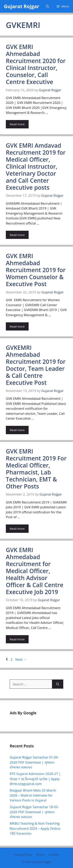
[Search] (58, 684)
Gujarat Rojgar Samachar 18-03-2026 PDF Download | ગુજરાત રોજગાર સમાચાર (34, 812)
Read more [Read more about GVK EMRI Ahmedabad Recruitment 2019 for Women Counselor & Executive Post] (17, 326)
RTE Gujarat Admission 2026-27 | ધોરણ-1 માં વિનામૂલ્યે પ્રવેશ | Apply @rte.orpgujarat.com (35, 779)
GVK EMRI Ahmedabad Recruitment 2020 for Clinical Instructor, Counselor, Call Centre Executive (36, 64)
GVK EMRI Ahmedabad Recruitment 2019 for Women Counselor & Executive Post (36, 270)
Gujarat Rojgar (22, 6)
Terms (40, 855)
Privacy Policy (23, 855)
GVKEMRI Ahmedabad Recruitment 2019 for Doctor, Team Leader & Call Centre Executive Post (36, 365)
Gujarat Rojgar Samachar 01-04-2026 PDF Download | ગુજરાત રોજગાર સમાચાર (34, 762)
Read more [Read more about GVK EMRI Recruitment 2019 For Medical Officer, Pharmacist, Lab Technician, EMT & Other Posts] (17, 529)
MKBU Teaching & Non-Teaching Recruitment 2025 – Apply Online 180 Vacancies (35, 828)
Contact (54, 855)
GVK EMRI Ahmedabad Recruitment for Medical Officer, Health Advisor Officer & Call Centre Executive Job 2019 (35, 571)
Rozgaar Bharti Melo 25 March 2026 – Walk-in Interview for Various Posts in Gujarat (33, 795)
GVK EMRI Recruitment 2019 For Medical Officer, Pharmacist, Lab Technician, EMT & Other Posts (36, 469)
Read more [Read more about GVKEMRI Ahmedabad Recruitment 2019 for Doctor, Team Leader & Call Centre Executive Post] (17, 430)
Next (21, 659)
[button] (47, 6)
